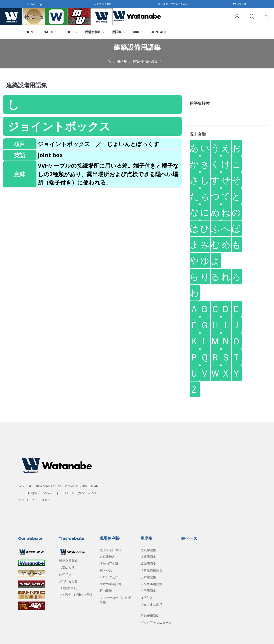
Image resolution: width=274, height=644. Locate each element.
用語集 (119, 32)
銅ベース (106, 570)
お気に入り (67, 567)
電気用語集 (148, 550)
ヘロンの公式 (109, 577)
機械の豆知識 (109, 564)
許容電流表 (107, 557)
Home (30, 32)
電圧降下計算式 (110, 550)
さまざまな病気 (151, 604)
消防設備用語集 (151, 570)
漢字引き (147, 598)
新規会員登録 (103, 4)
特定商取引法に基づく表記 (171, 4)
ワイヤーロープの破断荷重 (115, 600)
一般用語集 (148, 591)
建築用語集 (148, 557)
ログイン (65, 574)
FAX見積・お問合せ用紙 (76, 595)
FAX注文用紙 (68, 588)
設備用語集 (148, 564)
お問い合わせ (68, 581)
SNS (138, 32)
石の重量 (106, 591)
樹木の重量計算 (110, 584)
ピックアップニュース (156, 622)
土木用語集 (148, 577)
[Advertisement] (92, 219)
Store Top (34, 4)
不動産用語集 (150, 616)
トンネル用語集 (151, 584)
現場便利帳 (95, 32)
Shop (71, 32)
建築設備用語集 (145, 61)
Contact (159, 32)
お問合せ (240, 4)
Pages (50, 32)
